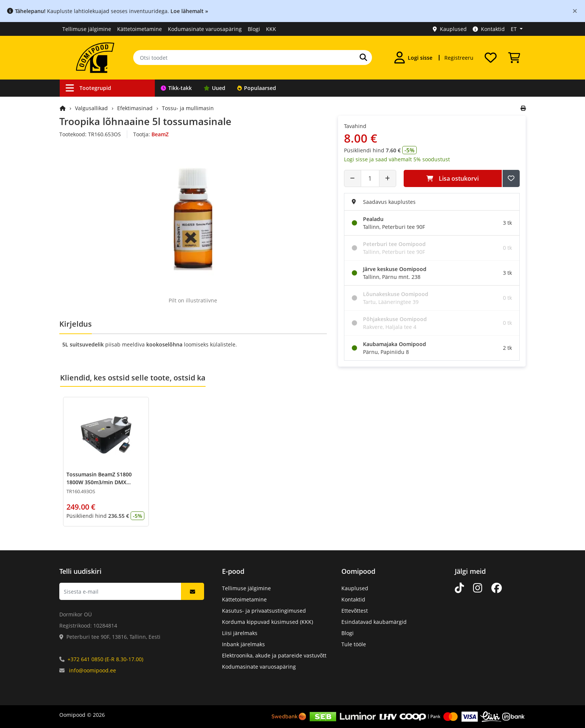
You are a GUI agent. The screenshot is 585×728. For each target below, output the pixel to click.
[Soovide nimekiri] (491, 57)
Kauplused (450, 29)
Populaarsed (257, 88)
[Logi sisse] (413, 57)
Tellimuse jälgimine (87, 29)
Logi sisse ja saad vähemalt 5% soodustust (397, 159)
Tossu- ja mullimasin (188, 108)
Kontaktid (489, 29)
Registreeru (459, 58)
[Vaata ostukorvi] (514, 57)
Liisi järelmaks (240, 633)
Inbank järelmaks (243, 644)
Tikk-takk (176, 88)
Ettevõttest (355, 611)
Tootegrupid (88, 88)
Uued (215, 88)
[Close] (575, 11)
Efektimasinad (135, 108)
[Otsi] (363, 57)
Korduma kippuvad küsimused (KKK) (268, 622)
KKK (271, 29)
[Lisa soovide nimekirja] (511, 178)
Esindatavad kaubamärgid (374, 622)
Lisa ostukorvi (453, 178)
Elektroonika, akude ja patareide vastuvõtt (274, 655)
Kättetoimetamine (140, 29)
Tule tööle (354, 644)
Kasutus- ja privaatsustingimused (264, 611)
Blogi (254, 29)
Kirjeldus (76, 324)
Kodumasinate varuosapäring (205, 29)
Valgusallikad (91, 108)
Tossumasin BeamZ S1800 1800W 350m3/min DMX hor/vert (99, 482)
